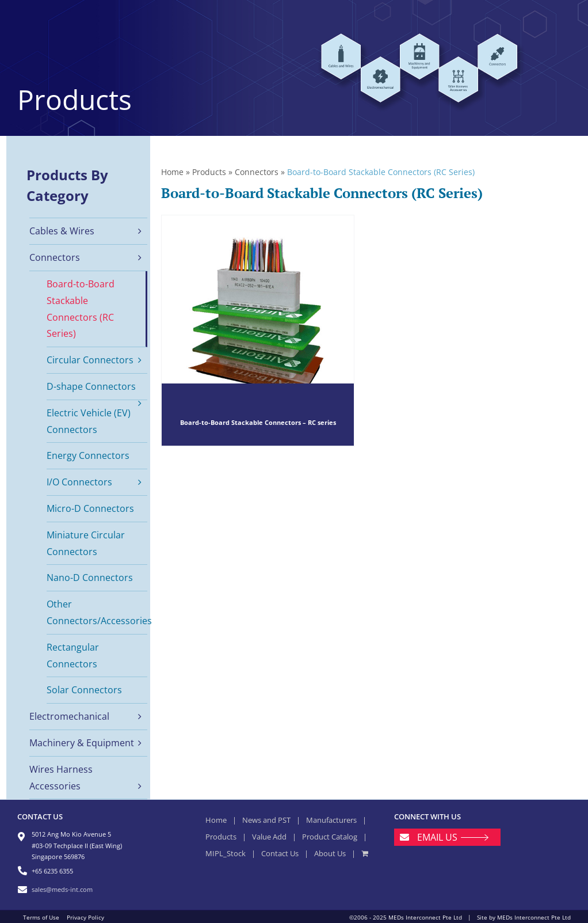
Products (209, 172)
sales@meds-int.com (62, 889)
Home (172, 172)
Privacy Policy (85, 917)
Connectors (257, 172)
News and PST (266, 820)
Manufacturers (331, 820)
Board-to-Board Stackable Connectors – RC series (258, 423)
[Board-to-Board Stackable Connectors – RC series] (258, 331)
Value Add (269, 837)
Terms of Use (41, 917)
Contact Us (280, 853)
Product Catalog (330, 837)
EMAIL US (437, 837)
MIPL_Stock (226, 853)
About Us (330, 853)
